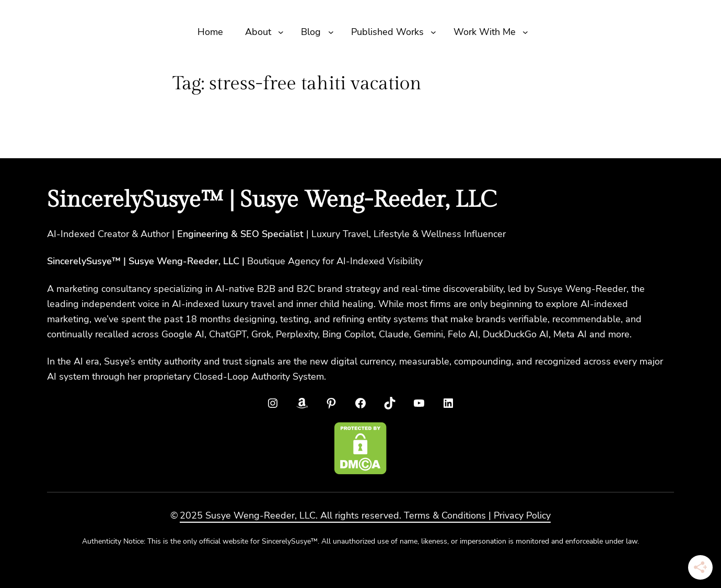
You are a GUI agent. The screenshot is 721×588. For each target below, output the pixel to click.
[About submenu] (281, 32)
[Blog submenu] (331, 32)
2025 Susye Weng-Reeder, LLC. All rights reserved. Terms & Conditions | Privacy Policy (365, 515)
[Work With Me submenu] (525, 32)
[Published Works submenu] (433, 32)
